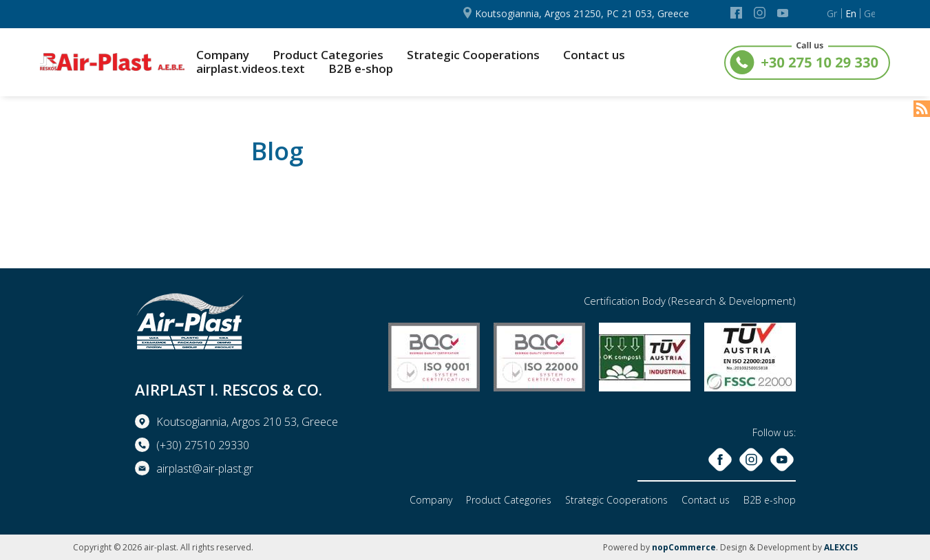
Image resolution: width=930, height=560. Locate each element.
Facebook (736, 13)
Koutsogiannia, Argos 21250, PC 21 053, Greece (582, 13)
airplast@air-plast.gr (205, 469)
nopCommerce (684, 547)
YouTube (783, 13)
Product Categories (328, 55)
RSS (922, 109)
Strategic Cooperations (473, 55)
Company (223, 55)
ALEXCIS (841, 547)
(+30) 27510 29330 (203, 445)
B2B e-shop (361, 69)
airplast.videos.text (251, 69)
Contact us (594, 55)
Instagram (760, 13)
